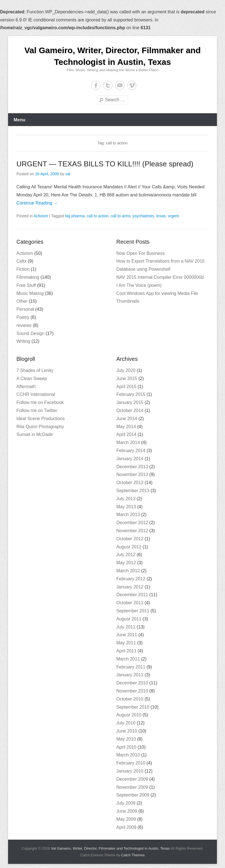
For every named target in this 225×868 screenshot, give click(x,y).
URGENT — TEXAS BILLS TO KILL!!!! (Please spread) (105, 164)
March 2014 (128, 442)
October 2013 (130, 483)
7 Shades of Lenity (35, 370)
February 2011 (131, 667)
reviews (24, 325)
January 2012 (130, 587)
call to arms (121, 216)
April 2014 (126, 434)
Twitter (108, 85)
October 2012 (130, 539)
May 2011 (126, 643)
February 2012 (131, 579)
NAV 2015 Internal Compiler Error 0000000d (160, 277)
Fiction (23, 269)
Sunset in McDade (35, 434)
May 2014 (126, 427)
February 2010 (131, 763)
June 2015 (127, 378)
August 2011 (129, 619)
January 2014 (130, 459)
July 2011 (126, 627)
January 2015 (130, 402)
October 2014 (130, 410)
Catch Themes (133, 855)
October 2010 (130, 699)
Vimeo (132, 85)
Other (22, 301)
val (68, 174)
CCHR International (36, 394)
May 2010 (126, 739)
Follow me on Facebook (40, 402)
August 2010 (129, 715)
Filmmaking (28, 277)
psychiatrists (143, 216)
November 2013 (132, 474)
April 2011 (126, 651)
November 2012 (132, 531)
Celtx (21, 261)
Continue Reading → (37, 203)
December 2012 (132, 523)
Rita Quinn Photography (40, 427)
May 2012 (126, 563)
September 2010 (133, 707)
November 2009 (132, 787)
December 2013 (132, 467)
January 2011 (130, 675)
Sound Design (30, 333)
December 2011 (132, 595)
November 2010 (132, 691)
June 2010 (127, 731)
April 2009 (126, 827)
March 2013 (128, 515)
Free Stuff (26, 285)
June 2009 (127, 811)
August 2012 (129, 547)
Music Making (30, 293)
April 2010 (126, 747)
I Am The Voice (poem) (139, 285)
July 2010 (126, 723)
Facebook (96, 85)
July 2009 (126, 803)
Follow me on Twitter (37, 410)
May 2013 (126, 507)
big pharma (75, 216)
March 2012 (128, 571)
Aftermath (26, 387)
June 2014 (127, 419)
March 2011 (128, 659)
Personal (25, 309)
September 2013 (133, 491)
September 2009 (133, 795)
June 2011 (127, 635)
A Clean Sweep (32, 378)
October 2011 (130, 603)
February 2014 (131, 451)
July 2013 (126, 499)
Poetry (23, 317)
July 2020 (126, 370)
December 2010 (132, 683)
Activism (41, 216)
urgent (173, 216)
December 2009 (132, 779)
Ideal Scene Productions (41, 419)
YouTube (120, 85)
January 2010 (130, 771)
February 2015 (131, 394)
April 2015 (126, 387)
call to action (97, 216)
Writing (23, 341)
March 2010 (128, 755)
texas (161, 216)
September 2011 (133, 611)
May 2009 (126, 819)
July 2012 (126, 555)
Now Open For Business (140, 253)
